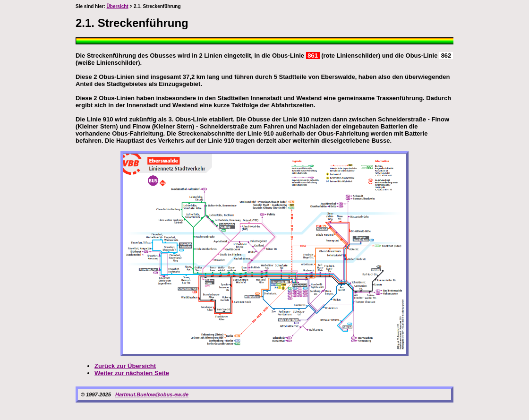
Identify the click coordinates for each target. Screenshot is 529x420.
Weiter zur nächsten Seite (132, 373)
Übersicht (118, 6)
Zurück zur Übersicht (125, 366)
